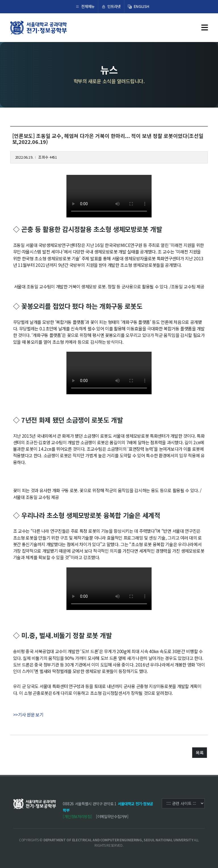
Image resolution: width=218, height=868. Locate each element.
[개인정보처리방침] (77, 816)
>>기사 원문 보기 (28, 714)
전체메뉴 (85, 7)
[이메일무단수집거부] (112, 816)
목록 (199, 752)
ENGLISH (138, 7)
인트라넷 (111, 7)
